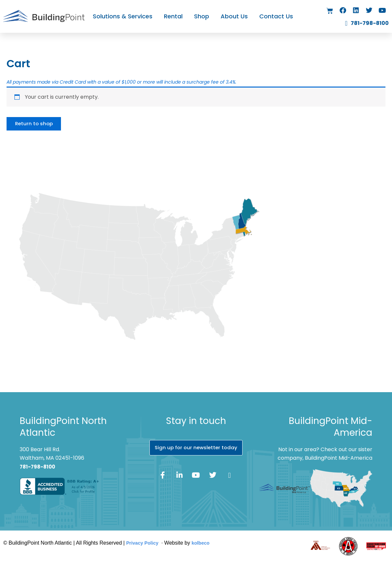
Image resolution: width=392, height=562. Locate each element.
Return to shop (36, 124)
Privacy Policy (144, 543)
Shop (202, 16)
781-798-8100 (39, 467)
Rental (173, 16)
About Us (234, 16)
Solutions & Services (123, 16)
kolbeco (205, 543)
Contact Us (276, 16)
